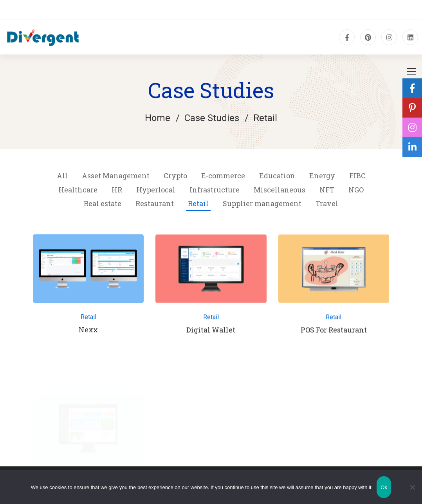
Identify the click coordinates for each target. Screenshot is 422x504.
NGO (356, 190)
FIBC (357, 176)
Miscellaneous (280, 190)
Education (277, 176)
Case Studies (212, 118)
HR (117, 190)
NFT (327, 190)
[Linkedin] (410, 37)
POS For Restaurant (334, 333)
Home (158, 118)
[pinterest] (368, 37)
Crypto (175, 176)
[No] (412, 487)
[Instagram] (389, 37)
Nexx (88, 330)
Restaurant (155, 203)
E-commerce (223, 176)
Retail (198, 203)
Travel (327, 203)
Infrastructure (215, 190)
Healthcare (78, 190)
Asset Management (116, 176)
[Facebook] (347, 37)
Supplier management (262, 203)
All (62, 176)
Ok (384, 487)
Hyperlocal (156, 190)
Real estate (103, 203)
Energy (322, 176)
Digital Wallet (211, 333)
